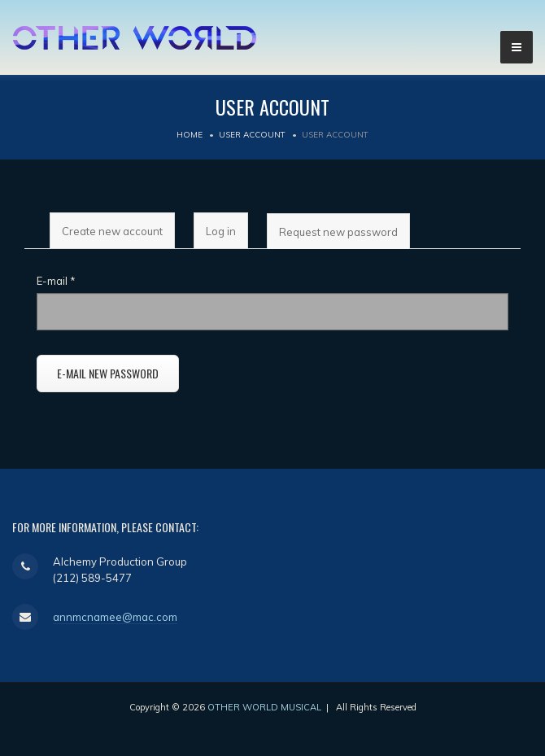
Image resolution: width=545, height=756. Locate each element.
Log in (221, 231)
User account (252, 135)
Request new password (344, 237)
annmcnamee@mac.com (115, 617)
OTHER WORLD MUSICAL (264, 707)
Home (190, 135)
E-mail (56, 281)
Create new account (112, 231)
